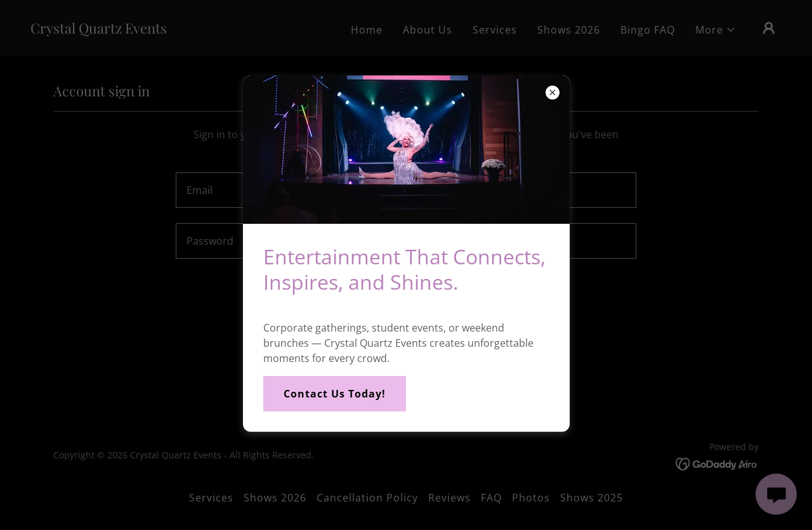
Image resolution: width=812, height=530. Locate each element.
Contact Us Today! (335, 394)
